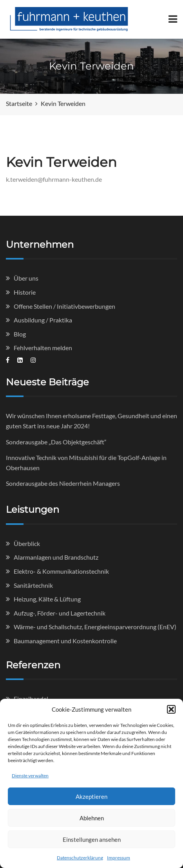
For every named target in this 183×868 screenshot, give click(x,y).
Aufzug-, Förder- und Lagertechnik (60, 613)
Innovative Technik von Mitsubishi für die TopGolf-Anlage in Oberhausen (86, 463)
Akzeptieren (91, 796)
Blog (20, 334)
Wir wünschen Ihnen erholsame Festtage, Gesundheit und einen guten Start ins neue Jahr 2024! (91, 421)
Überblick (27, 543)
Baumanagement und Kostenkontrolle (65, 641)
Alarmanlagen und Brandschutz (56, 557)
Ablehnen (92, 818)
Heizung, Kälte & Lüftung (47, 599)
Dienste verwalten (30, 776)
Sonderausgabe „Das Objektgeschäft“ (56, 442)
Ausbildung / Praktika (43, 320)
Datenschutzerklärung (80, 858)
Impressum (119, 858)
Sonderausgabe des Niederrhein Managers (63, 483)
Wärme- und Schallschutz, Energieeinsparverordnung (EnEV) (95, 627)
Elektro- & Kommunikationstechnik (61, 571)
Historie (25, 292)
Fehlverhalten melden (43, 348)
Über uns (26, 278)
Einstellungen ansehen (92, 839)
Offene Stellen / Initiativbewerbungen (64, 306)
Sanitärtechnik (33, 585)
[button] (171, 709)
